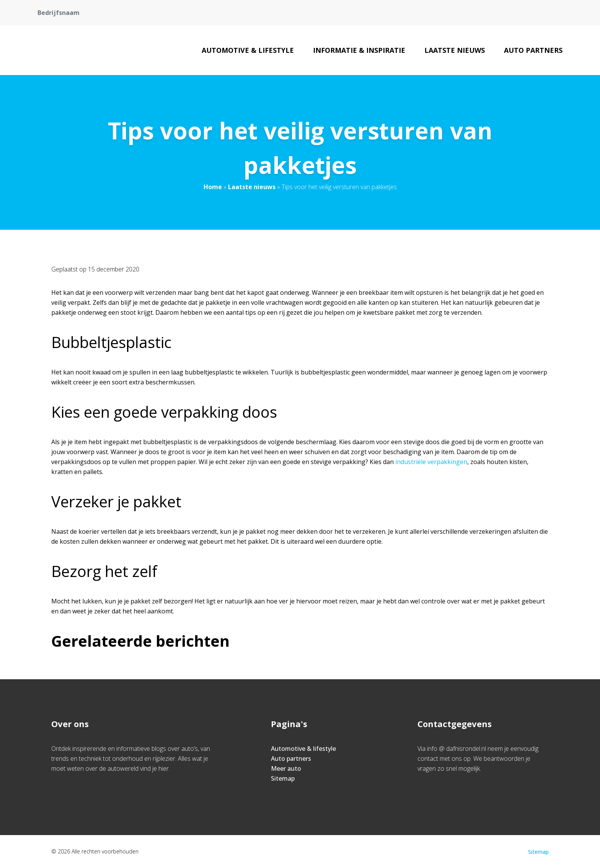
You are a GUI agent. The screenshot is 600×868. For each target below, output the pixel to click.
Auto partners (533, 50)
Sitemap (283, 778)
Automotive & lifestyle (248, 50)
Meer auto (286, 768)
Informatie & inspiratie (359, 50)
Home (213, 187)
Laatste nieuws (455, 50)
